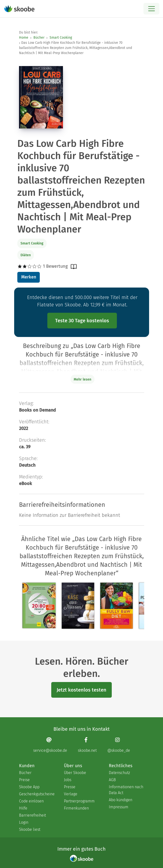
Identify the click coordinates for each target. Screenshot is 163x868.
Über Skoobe (75, 773)
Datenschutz (119, 773)
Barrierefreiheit (32, 815)
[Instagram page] (119, 745)
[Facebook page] (87, 745)
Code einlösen (31, 801)
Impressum (119, 807)
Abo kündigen (121, 800)
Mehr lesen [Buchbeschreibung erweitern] (82, 379)
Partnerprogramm (79, 801)
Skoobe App (29, 787)
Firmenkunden (76, 808)
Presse (70, 787)
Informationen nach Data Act (126, 790)
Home (24, 38)
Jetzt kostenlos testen (81, 690)
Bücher (39, 38)
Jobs (68, 780)
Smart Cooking (61, 38)
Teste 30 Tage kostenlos (82, 321)
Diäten (26, 255)
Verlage (71, 794)
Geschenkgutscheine (37, 794)
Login (24, 822)
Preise (24, 780)
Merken (29, 277)
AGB (112, 780)
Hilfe (23, 808)
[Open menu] (151, 9)
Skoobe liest (30, 829)
